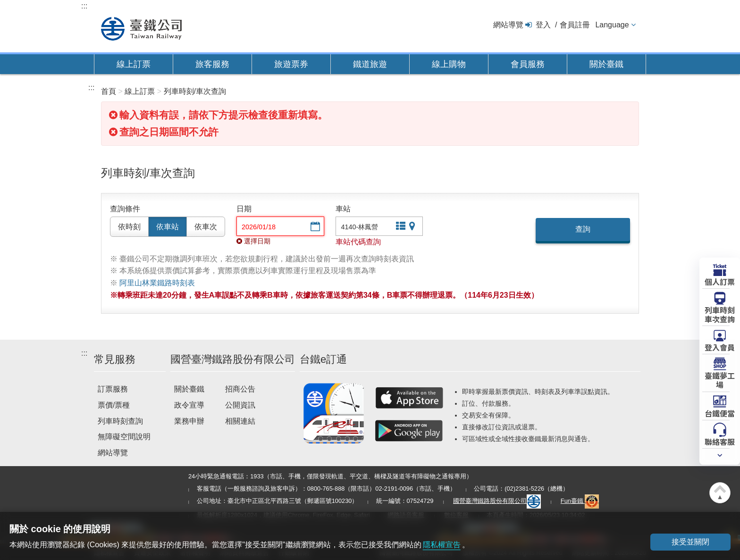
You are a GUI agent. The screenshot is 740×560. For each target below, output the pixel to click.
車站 (343, 209)
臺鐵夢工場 (720, 380)
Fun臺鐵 (580, 501)
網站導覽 (508, 25)
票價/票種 (114, 405)
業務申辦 (189, 421)
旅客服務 (212, 64)
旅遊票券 (291, 64)
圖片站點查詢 (413, 227)
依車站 (168, 227)
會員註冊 (575, 25)
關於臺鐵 (606, 64)
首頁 (109, 91)
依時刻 (129, 227)
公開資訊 (240, 405)
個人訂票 (720, 281)
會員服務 (528, 64)
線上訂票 (134, 64)
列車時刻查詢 (120, 421)
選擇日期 (314, 227)
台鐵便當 (720, 413)
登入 (543, 25)
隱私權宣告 (442, 545)
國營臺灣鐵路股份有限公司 (497, 501)
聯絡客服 (720, 441)
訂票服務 (113, 389)
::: (84, 6)
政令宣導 (189, 405)
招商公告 (240, 389)
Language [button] (612, 25)
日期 (244, 209)
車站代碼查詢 (358, 242)
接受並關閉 (690, 542)
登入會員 (720, 347)
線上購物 (449, 64)
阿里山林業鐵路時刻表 (157, 283)
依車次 (206, 227)
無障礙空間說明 (124, 437)
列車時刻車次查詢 (720, 314)
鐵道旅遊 (370, 64)
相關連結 (240, 421)
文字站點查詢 (400, 227)
